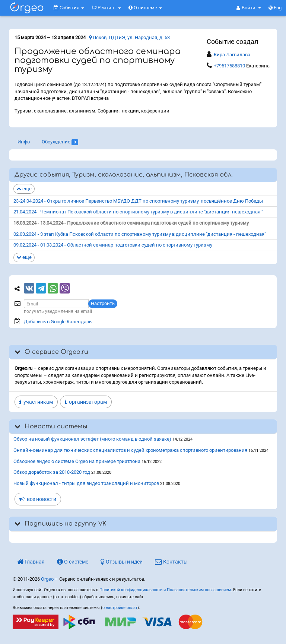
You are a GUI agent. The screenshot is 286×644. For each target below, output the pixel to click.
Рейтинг (106, 8)
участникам (36, 402)
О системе (145, 8)
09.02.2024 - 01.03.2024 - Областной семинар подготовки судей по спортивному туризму (113, 245)
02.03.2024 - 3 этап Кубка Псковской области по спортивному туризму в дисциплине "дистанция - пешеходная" (140, 234)
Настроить (103, 303)
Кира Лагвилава (232, 55)
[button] (249, 8)
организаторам (86, 402)
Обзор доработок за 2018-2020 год (52, 472)
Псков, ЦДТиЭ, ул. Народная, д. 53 (129, 37)
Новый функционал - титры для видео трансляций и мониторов (86, 483)
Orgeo (47, 579)
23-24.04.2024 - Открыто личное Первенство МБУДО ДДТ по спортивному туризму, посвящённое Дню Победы (138, 201)
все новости (38, 499)
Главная (31, 562)
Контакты (171, 562)
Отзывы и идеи (122, 562)
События (69, 8)
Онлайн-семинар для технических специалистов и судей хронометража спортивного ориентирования (130, 450)
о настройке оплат (120, 608)
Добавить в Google (58, 322)
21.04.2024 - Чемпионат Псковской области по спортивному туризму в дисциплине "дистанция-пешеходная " (138, 212)
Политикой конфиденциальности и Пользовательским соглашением (165, 590)
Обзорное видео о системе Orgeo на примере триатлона (77, 461)
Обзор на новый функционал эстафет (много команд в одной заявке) (92, 439)
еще (24, 189)
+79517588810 (229, 66)
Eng (275, 8)
